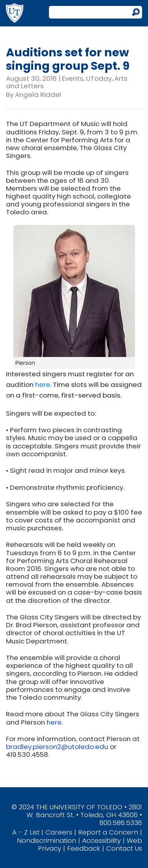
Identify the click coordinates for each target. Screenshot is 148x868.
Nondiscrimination (47, 840)
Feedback (84, 848)
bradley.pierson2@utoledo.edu (57, 747)
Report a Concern (108, 832)
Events (73, 78)
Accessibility (101, 840)
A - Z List (26, 832)
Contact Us (124, 848)
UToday (99, 78)
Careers (59, 832)
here (43, 385)
